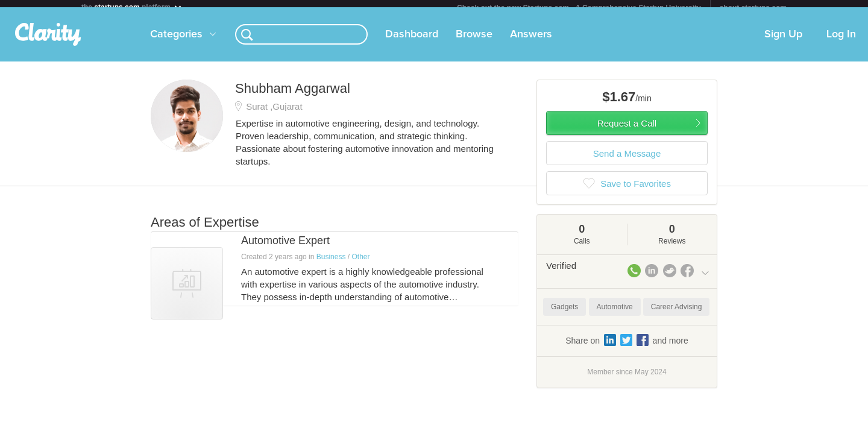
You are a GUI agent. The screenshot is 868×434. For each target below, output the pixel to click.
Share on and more (627, 347)
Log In (841, 42)
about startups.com (753, 8)
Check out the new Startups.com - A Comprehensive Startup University (579, 8)
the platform (132, 7)
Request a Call (627, 131)
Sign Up (783, 42)
